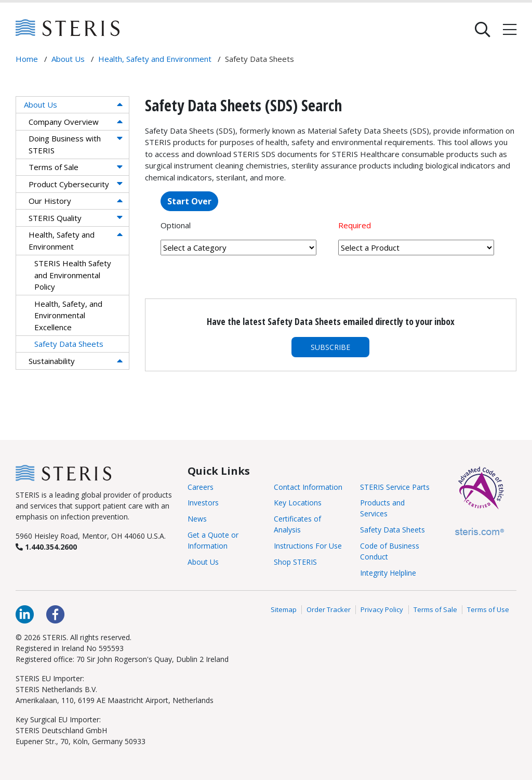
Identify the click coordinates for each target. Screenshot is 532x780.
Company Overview (64, 122)
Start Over (189, 201)
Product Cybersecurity (69, 184)
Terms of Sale (54, 167)
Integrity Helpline (388, 573)
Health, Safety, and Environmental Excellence (68, 315)
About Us (41, 105)
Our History (50, 201)
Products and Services (382, 508)
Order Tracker (329, 609)
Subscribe (330, 347)
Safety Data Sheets (69, 344)
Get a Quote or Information (213, 540)
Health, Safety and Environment (62, 240)
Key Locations (298, 503)
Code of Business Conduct (390, 551)
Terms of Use (488, 609)
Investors (203, 503)
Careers (201, 487)
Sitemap (284, 609)
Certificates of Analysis (297, 524)
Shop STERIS (295, 562)
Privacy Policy (382, 609)
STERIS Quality (55, 218)
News (197, 519)
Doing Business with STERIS (65, 144)
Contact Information (308, 487)
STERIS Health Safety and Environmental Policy (73, 275)
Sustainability (52, 361)
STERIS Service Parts (395, 487)
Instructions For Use (308, 546)
